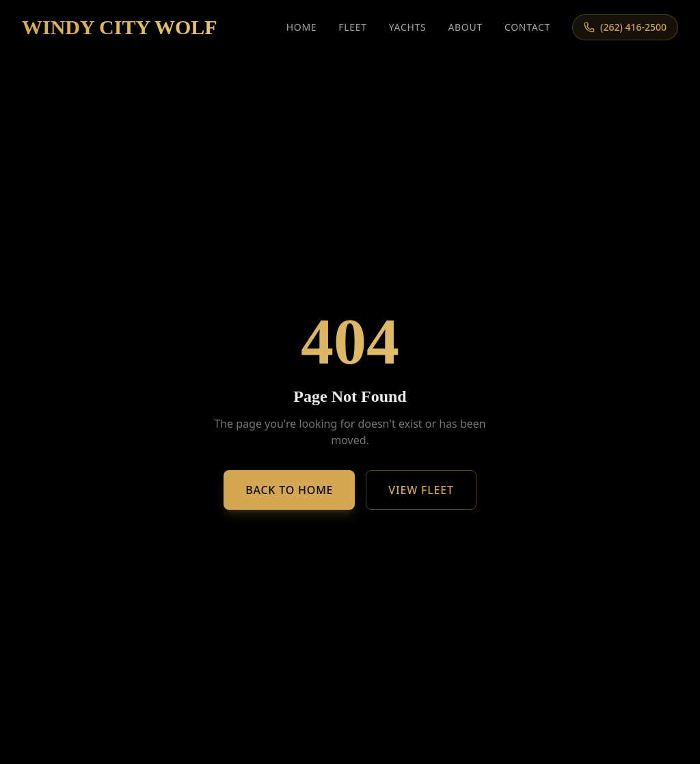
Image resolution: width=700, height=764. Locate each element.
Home (302, 27)
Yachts (408, 27)
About (465, 27)
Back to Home (289, 490)
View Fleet (421, 490)
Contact (527, 27)
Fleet (352, 27)
